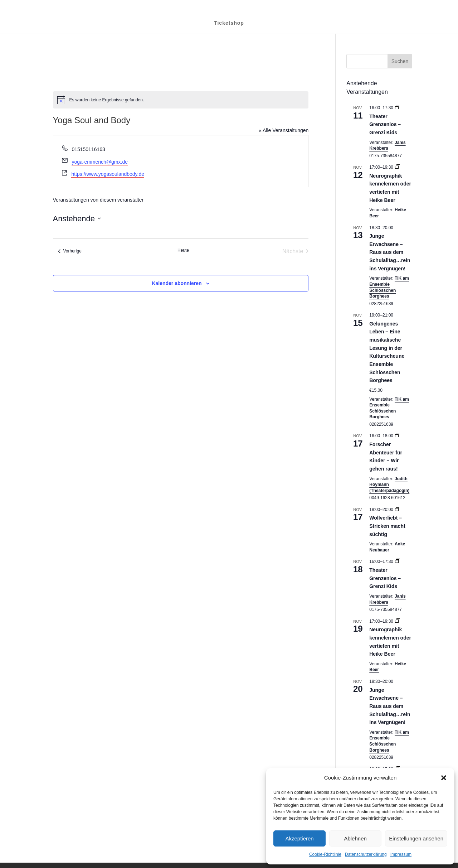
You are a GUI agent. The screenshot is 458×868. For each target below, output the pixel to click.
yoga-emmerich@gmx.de (100, 162)
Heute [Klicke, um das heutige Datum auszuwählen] (183, 250)
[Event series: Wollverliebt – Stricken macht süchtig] (398, 510)
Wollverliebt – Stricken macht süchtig (387, 526)
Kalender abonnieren (177, 283)
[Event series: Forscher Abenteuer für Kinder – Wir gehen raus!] (398, 436)
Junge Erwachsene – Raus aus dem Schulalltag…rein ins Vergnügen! (390, 252)
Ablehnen (355, 838)
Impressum (401, 854)
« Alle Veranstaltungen (284, 130)
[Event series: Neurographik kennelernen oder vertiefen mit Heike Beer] (398, 167)
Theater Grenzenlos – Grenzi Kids (385, 124)
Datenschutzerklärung (366, 854)
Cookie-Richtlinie (325, 854)
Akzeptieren (299, 838)
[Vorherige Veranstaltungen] (70, 251)
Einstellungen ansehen (416, 838)
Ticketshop (229, 23)
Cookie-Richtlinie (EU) (390, 6)
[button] (444, 778)
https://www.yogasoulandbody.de (108, 174)
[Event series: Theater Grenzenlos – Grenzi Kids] (398, 108)
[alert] (181, 100)
